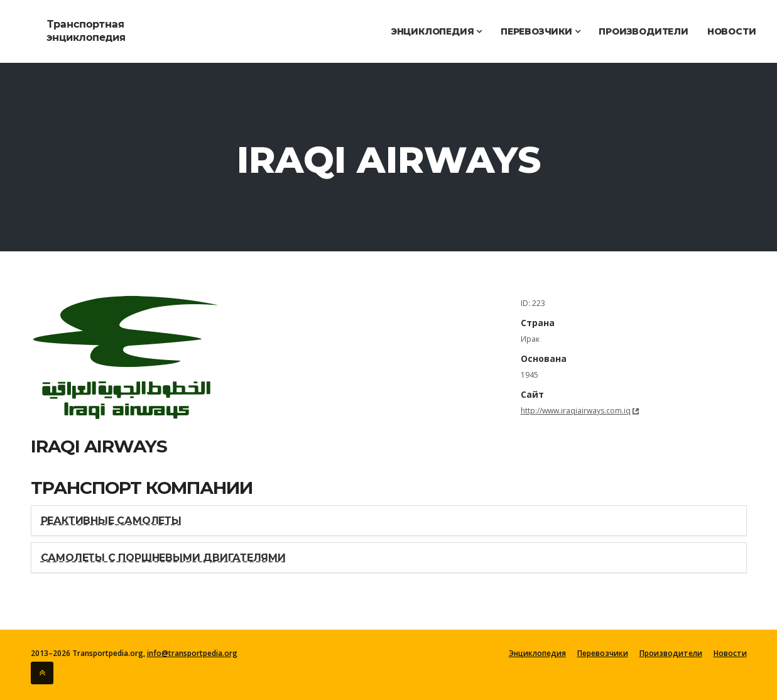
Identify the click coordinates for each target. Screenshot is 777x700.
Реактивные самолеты (111, 521)
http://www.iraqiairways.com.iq (576, 411)
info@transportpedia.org (192, 653)
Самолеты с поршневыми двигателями (163, 558)
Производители (643, 31)
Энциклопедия (436, 31)
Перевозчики (540, 31)
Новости (732, 31)
